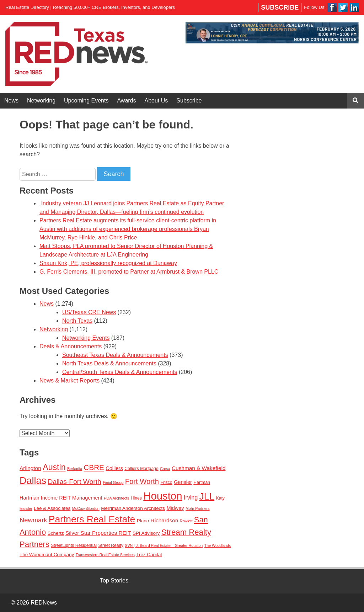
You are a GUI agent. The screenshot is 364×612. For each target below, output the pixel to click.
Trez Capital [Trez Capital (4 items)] (149, 555)
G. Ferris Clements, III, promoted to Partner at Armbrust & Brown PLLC (129, 272)
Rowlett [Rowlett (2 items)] (186, 521)
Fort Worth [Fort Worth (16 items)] (142, 481)
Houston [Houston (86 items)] (163, 496)
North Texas (77, 321)
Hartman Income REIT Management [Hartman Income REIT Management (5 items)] (61, 498)
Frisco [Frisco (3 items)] (166, 482)
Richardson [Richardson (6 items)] (165, 520)
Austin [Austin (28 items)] (54, 467)
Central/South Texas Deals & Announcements (120, 372)
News (11, 101)
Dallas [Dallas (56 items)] (33, 481)
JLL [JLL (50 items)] (207, 496)
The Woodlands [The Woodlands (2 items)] (218, 545)
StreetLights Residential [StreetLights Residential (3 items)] (74, 545)
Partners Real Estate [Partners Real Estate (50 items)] (92, 519)
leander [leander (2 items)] (26, 508)
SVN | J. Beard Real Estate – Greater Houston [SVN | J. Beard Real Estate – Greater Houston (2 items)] (164, 545)
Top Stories (114, 581)
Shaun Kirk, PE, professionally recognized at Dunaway (108, 263)
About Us (156, 101)
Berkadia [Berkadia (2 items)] (75, 469)
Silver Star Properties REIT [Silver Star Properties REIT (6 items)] (98, 533)
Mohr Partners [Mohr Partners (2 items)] (198, 508)
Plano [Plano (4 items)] (143, 521)
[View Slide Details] (272, 33)
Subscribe (280, 7)
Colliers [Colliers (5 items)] (114, 468)
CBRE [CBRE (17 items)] (94, 467)
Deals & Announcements (71, 346)
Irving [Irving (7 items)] (191, 497)
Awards (126, 101)
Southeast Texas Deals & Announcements (115, 355)
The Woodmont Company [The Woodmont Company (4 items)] (47, 555)
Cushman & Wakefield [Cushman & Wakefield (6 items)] (199, 468)
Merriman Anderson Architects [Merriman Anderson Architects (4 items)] (133, 508)
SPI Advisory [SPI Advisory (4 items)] (146, 533)
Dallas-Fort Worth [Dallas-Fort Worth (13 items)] (75, 482)
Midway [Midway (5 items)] (175, 508)
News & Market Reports (69, 381)
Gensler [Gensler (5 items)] (183, 482)
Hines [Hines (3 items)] (136, 498)
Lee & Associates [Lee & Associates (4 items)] (52, 508)
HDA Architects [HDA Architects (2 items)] (116, 498)
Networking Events (86, 338)
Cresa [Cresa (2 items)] (165, 469)
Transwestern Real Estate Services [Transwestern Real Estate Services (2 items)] (105, 555)
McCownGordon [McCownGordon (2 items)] (86, 508)
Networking (41, 101)
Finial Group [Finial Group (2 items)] (113, 482)
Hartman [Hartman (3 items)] (202, 482)
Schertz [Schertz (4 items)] (56, 533)
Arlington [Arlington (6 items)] (30, 468)
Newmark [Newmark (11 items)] (33, 520)
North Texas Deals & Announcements (109, 363)
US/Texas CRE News (89, 312)
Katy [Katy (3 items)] (220, 498)
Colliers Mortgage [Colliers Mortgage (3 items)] (141, 469)
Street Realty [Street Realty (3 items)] (111, 545)
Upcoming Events (86, 101)
